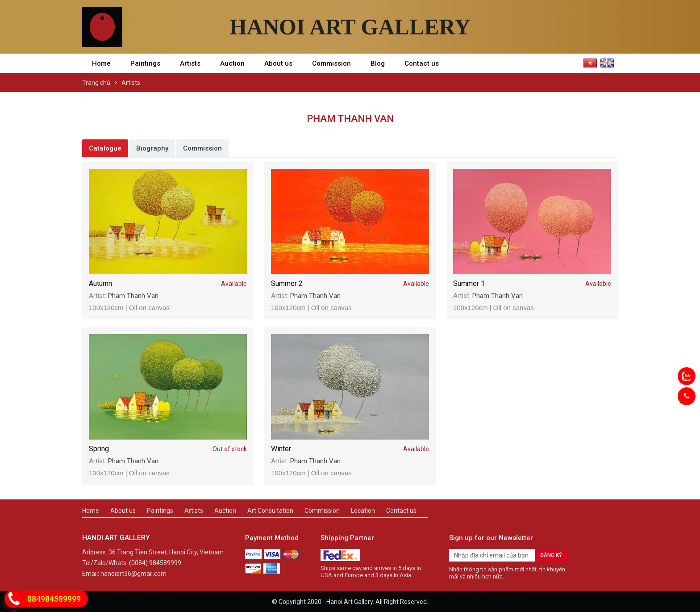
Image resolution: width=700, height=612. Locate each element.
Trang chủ (96, 83)
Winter (350, 449)
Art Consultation (270, 511)
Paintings (145, 63)
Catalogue (105, 148)
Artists (190, 63)
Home (101, 63)
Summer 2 (350, 284)
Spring (168, 449)
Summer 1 (532, 284)
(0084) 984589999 (155, 563)
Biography (152, 148)
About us (278, 63)
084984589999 (54, 599)
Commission (331, 63)
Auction (232, 63)
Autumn (168, 284)
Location (363, 511)
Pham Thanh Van (133, 296)
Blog (378, 63)
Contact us (422, 63)
